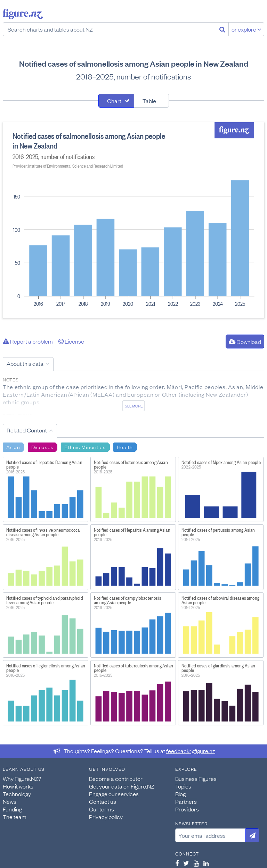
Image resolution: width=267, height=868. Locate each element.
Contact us (103, 801)
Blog (180, 794)
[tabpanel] (133, 220)
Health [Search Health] (125, 447)
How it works (18, 786)
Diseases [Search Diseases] (42, 447)
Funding (12, 809)
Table (149, 101)
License (71, 341)
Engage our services (114, 794)
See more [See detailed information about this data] (134, 406)
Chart (114, 101)
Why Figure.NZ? (22, 778)
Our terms (102, 809)
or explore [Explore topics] (246, 29)
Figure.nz (23, 14)
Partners (186, 801)
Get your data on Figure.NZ (122, 786)
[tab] (116, 101)
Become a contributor (116, 778)
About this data (25, 363)
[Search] (222, 29)
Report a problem (28, 341)
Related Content (27, 430)
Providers (187, 809)
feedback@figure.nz (191, 751)
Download (245, 342)
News (10, 801)
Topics (183, 786)
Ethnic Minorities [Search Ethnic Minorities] (85, 447)
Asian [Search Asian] (13, 447)
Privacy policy (106, 817)
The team (15, 817)
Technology (17, 794)
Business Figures (196, 778)
